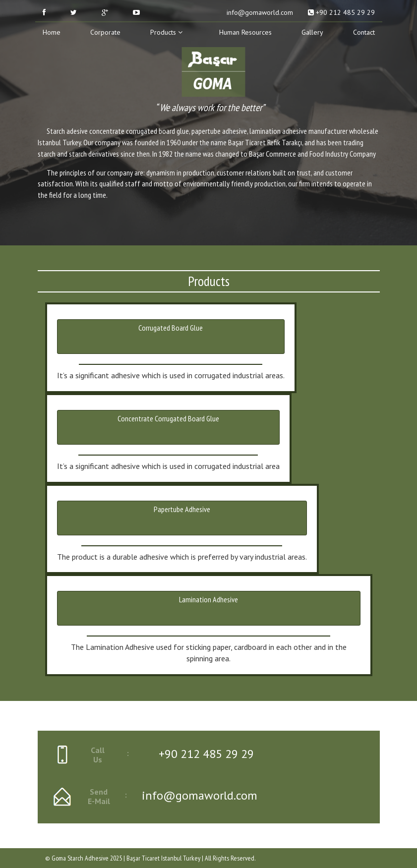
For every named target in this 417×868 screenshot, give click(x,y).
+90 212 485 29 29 (341, 12)
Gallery (312, 32)
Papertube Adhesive (182, 509)
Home (52, 32)
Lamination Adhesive (208, 599)
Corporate (105, 32)
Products (166, 32)
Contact (364, 32)
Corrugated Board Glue (171, 328)
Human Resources (245, 32)
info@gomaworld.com (259, 12)
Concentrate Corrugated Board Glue (168, 418)
